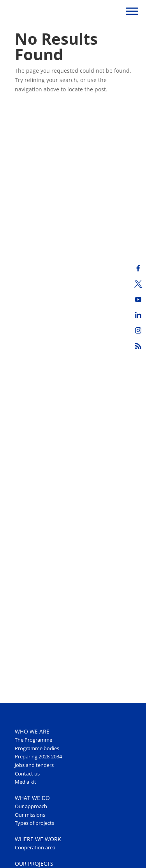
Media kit (26, 782)
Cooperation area (35, 848)
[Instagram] (138, 330)
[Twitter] (138, 284)
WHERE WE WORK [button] (38, 839)
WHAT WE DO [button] (32, 798)
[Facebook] (138, 268)
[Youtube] (138, 299)
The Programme (33, 740)
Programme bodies (37, 748)
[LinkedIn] (138, 315)
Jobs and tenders (34, 765)
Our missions (30, 815)
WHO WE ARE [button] (32, 731)
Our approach (31, 806)
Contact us (27, 774)
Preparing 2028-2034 (38, 757)
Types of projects (34, 823)
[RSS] (138, 346)
